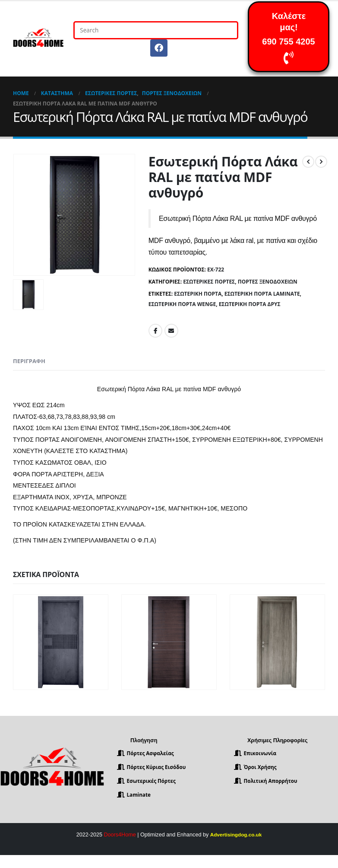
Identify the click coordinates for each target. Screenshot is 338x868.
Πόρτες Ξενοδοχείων (268, 282)
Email (171, 331)
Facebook (155, 331)
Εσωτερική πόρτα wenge (182, 304)
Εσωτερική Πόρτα (198, 294)
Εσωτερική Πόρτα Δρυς (250, 304)
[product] (61, 642)
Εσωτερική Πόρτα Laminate (262, 294)
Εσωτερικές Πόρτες (209, 282)
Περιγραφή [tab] (29, 361)
